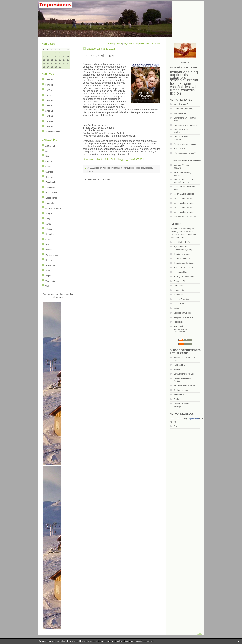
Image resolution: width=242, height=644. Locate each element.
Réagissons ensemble (184, 317)
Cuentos (49, 172)
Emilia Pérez (179, 149)
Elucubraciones (52, 182)
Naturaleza (50, 234)
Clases (48, 167)
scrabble (177, 80)
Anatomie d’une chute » (150, 43)
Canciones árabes (182, 254)
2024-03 (49, 121)
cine (188, 83)
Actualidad (50, 146)
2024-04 (49, 116)
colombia (178, 77)
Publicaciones (52, 255)
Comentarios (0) (128, 168)
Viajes (48, 276)
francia (176, 83)
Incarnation (179, 395)
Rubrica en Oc (180, 365)
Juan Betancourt (181, 180)
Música (49, 229)
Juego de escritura (54, 208)
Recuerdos (50, 260)
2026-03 (49, 85)
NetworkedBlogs (177, 418)
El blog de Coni (180, 272)
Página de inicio (130, 43)
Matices (177, 308)
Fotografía (50, 203)
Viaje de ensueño (181, 104)
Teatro (48, 271)
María (176, 165)
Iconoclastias (179, 290)
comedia (188, 90)
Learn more (148, 641)
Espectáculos (51, 193)
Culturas (49, 177)
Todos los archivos (54, 132)
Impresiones (193, 418)
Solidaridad (50, 265)
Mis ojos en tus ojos (182, 313)
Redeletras (178, 322)
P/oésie (177, 369)
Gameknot (178, 286)
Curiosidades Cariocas (184, 263)
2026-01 (49, 90)
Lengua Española (181, 299)
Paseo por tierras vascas (185, 144)
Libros (48, 224)
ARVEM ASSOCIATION (184, 386)
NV (175, 172)
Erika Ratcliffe (180, 187)
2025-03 (49, 101)
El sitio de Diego (181, 281)
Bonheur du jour (181, 390)
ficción (175, 93)
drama (193, 80)
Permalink (116, 168)
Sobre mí (185, 63)
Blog (47, 156)
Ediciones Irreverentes (184, 268)
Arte (47, 151)
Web (47, 286)
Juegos (49, 213)
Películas (49, 245)
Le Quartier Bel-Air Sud (184, 374)
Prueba (177, 426)
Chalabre (178, 399)
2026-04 (49, 80)
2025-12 (49, 95)
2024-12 (49, 111)
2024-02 (49, 127)
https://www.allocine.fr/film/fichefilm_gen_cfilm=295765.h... (115, 159)
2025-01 (49, 106)
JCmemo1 (178, 295)
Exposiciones (51, 198)
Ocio (47, 239)
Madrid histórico (181, 113)
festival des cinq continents (184, 73)
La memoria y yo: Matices (185, 125)
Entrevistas (50, 187)
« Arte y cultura (115, 43)
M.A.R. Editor (180, 304)
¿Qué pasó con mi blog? (185, 153)
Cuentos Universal (182, 259)
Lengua (49, 219)
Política (49, 250)
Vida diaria (50, 281)
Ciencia (49, 161)
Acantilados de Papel (183, 242)
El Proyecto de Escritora (184, 277)
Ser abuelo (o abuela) (183, 109)
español (176, 87)
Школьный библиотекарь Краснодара (180, 329)
